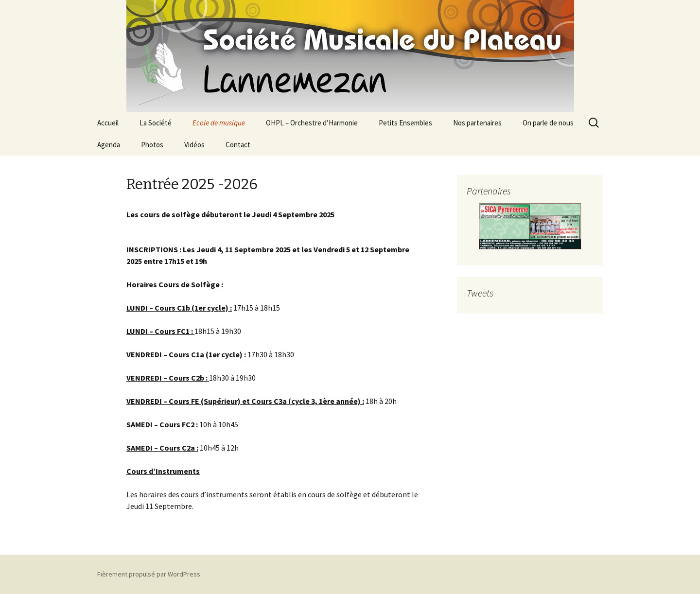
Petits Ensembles (405, 123)
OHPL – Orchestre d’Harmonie (312, 123)
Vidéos (194, 145)
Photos (152, 145)
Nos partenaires (477, 123)
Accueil (108, 123)
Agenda (109, 145)
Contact (238, 145)
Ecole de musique (219, 123)
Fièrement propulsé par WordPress (149, 574)
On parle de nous (548, 123)
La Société (156, 123)
